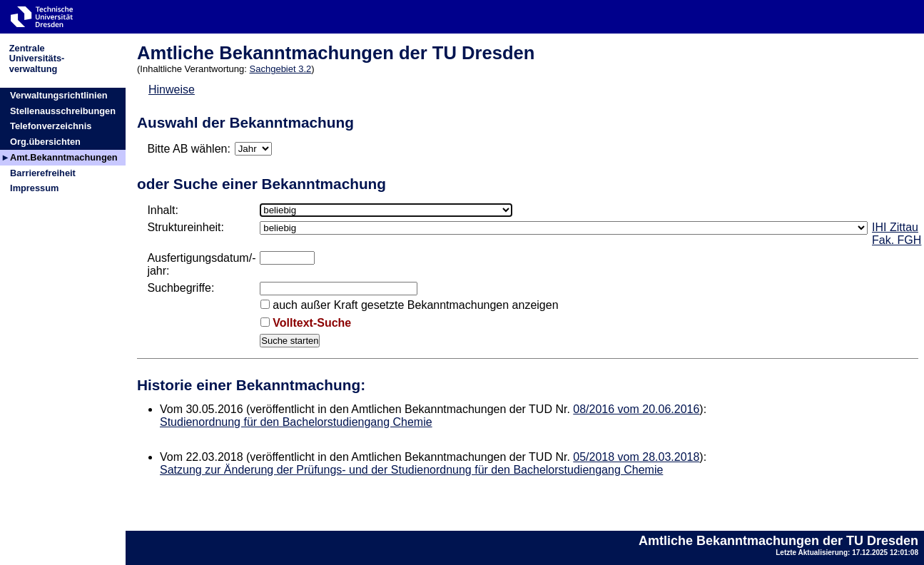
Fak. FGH (897, 240)
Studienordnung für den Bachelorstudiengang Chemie (296, 422)
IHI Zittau (895, 227)
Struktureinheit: (186, 227)
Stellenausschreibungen (63, 111)
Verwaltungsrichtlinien (59, 95)
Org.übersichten (45, 142)
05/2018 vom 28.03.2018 (636, 457)
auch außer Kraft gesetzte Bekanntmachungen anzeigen (415, 305)
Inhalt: (163, 210)
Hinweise (172, 90)
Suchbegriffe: (181, 288)
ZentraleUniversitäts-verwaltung (37, 58)
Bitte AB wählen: (189, 149)
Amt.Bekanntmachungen (64, 157)
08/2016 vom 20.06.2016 (636, 409)
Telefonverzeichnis (51, 126)
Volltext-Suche (312, 323)
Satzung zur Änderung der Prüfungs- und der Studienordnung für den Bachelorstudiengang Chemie (411, 470)
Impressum (34, 188)
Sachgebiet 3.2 (281, 69)
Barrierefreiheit (43, 173)
